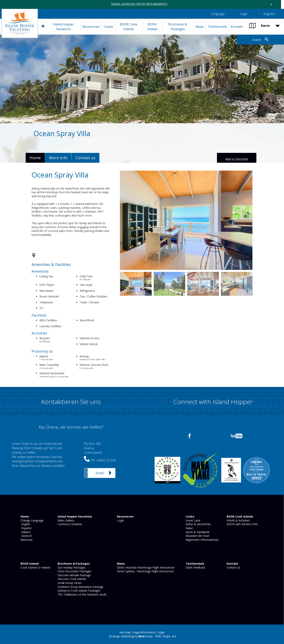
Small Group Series (69, 583)
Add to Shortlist (237, 159)
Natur (189, 528)
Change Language (32, 520)
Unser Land (192, 520)
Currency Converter (70, 524)
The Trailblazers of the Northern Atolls (82, 594)
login (162, 632)
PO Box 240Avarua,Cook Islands (93, 448)
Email (100, 473)
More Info (58, 158)
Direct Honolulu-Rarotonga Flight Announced (145, 567)
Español (26, 528)
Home (35, 158)
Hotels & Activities (238, 520)
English (25, 524)
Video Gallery (65, 520)
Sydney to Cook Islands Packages (79, 591)
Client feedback (195, 567)
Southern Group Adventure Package (80, 587)
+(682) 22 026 (106, 460)
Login (120, 520)
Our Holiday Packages (71, 567)
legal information (145, 632)
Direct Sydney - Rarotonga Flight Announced (145, 571)
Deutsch (26, 536)
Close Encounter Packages (74, 571)
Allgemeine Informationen (202, 540)
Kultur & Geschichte (198, 524)
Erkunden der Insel (197, 536)
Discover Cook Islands (71, 579)
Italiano (25, 532)
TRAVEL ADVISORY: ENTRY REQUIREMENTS (139, 4)
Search (257, 40)
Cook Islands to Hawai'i (35, 567)
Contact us (233, 567)
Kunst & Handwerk (197, 532)
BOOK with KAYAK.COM (242, 524)
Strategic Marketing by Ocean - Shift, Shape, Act (142, 636)
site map (125, 632)
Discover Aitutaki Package (74, 575)
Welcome (26, 540)
